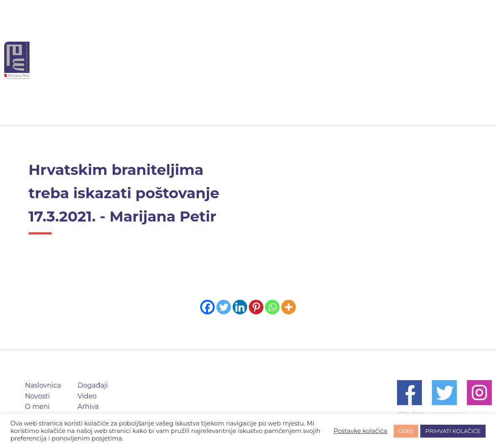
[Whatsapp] (272, 307)
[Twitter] (224, 307)
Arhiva (399, 60)
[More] (289, 307)
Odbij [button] (406, 431)
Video (357, 60)
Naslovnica (164, 60)
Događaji (311, 60)
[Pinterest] (256, 307)
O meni (263, 60)
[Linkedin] (240, 307)
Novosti (216, 60)
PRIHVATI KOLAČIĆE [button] (453, 431)
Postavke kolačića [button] (360, 431)
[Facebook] (207, 307)
